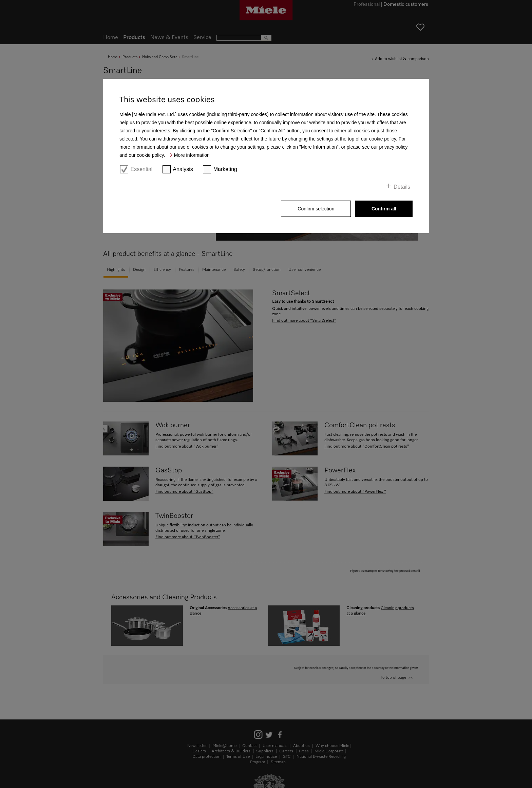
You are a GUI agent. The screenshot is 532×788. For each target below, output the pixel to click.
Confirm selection (316, 209)
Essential (141, 169)
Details (402, 187)
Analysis (183, 169)
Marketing (225, 169)
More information (192, 155)
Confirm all (384, 209)
